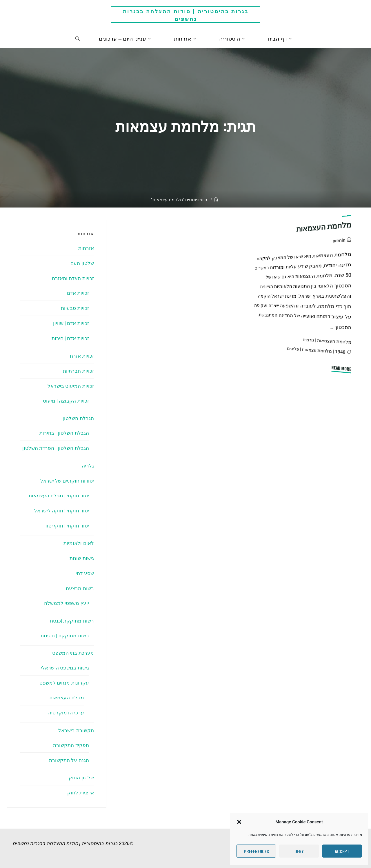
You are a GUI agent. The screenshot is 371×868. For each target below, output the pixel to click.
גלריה (88, 466)
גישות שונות (82, 558)
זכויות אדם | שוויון (71, 323)
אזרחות (86, 248)
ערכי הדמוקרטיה (66, 713)
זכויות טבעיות (75, 308)
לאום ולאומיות (79, 543)
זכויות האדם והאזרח (73, 278)
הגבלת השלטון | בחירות (64, 433)
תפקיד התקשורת (71, 745)
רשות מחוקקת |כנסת (72, 621)
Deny (299, 851)
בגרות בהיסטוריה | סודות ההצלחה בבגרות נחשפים (186, 15)
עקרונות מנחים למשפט (64, 683)
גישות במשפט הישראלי (65, 668)
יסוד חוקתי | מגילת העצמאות (59, 496)
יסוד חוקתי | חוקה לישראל (62, 511)
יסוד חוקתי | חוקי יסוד (67, 526)
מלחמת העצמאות (324, 227)
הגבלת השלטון (78, 418)
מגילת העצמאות (67, 698)
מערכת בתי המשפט (73, 653)
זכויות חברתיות (78, 371)
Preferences (256, 851)
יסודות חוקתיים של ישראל (67, 481)
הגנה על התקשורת (69, 760)
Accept (342, 851)
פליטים (293, 349)
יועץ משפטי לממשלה (66, 603)
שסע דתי (85, 573)
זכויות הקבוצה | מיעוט (66, 401)
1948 (340, 352)
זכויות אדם (78, 293)
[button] (239, 822)
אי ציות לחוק (80, 793)
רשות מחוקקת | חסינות (65, 636)
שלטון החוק (81, 778)
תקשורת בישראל (76, 730)
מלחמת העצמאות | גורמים (327, 341)
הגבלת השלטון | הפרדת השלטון (56, 448)
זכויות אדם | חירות (70, 338)
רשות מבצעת (80, 588)
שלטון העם (82, 263)
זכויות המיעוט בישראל (71, 386)
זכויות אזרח (82, 356)
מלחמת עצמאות (317, 350)
